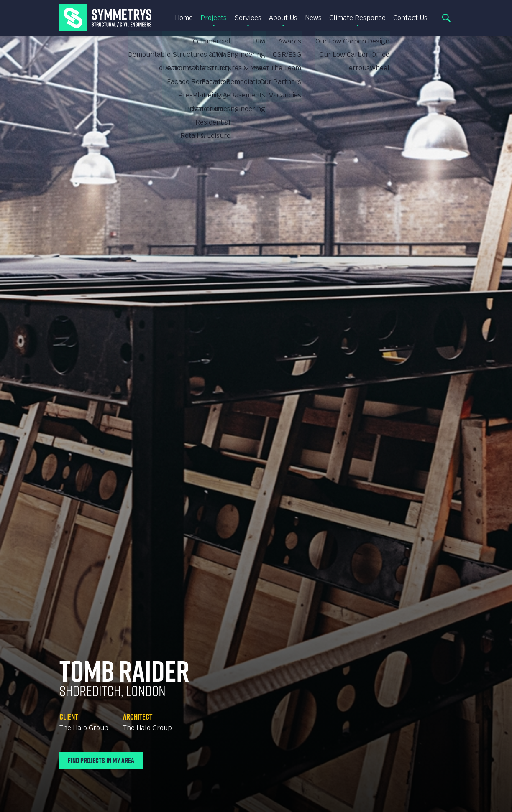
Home (184, 18)
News (313, 18)
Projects (214, 18)
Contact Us (410, 18)
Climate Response (357, 18)
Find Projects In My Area (101, 760)
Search (446, 18)
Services (248, 18)
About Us (283, 18)
